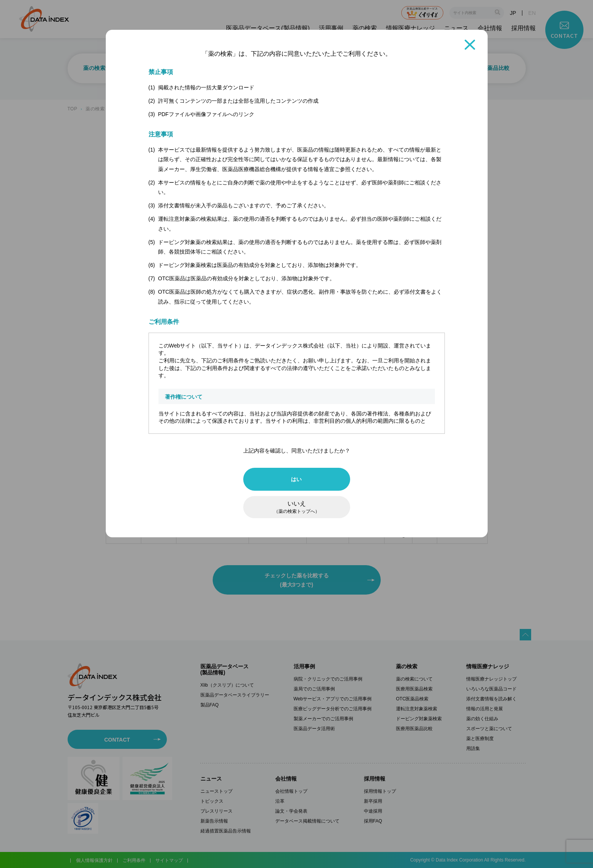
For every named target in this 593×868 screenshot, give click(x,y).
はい (296, 479)
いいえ (297, 507)
